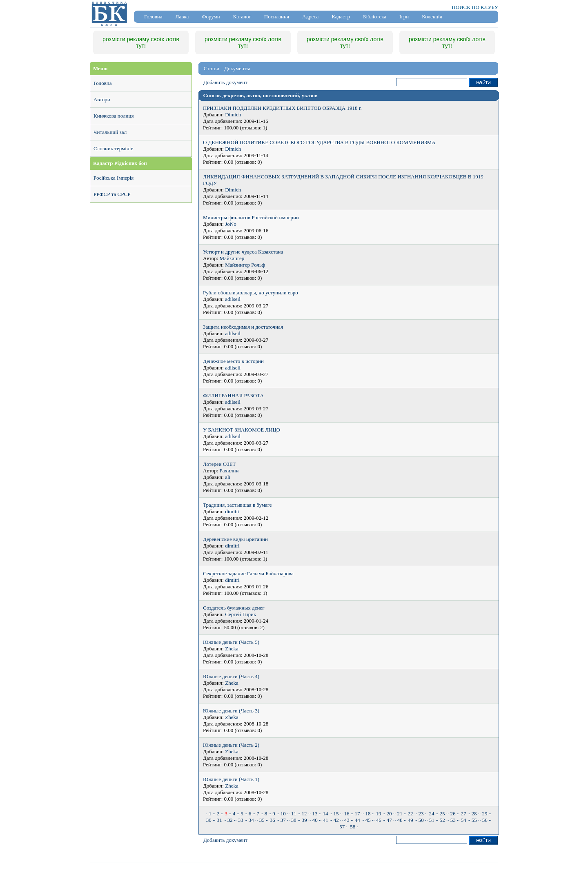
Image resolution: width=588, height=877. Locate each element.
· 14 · (325, 814)
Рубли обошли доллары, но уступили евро (251, 293)
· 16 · (347, 814)
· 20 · (389, 814)
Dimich (233, 115)
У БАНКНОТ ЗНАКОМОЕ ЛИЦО (242, 430)
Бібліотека (375, 17)
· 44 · (357, 820)
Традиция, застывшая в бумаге (237, 505)
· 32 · (230, 820)
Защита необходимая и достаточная (243, 327)
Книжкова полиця (114, 116)
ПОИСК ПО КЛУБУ (475, 7)
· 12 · (304, 814)
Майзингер (232, 258)
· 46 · (379, 820)
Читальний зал (110, 132)
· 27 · (463, 814)
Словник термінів (114, 148)
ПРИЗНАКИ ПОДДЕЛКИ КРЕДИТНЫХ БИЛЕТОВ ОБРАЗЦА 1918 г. (282, 108)
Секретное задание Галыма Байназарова (248, 573)
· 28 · (474, 814)
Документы (237, 68)
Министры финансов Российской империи (251, 217)
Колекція (432, 17)
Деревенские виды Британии (235, 539)
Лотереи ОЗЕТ (219, 464)
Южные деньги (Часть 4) (231, 676)
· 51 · (432, 820)
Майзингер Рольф (245, 265)
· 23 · (421, 814)
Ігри (404, 17)
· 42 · (336, 820)
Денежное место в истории (233, 361)
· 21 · (400, 814)
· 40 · (315, 820)
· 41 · (325, 820)
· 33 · (241, 820)
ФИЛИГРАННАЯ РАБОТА (233, 395)
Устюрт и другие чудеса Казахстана (243, 252)
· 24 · (432, 814)
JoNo (231, 224)
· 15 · (336, 814)
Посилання (277, 17)
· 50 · (421, 820)
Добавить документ (225, 82)
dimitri (232, 511)
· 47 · (389, 820)
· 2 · (218, 814)
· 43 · (347, 820)
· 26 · (453, 814)
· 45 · (368, 820)
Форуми (211, 17)
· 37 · (283, 820)
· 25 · (442, 814)
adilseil (233, 299)
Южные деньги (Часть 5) (231, 642)
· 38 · (294, 820)
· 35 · (262, 820)
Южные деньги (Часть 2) (231, 745)
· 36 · (272, 820)
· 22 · (410, 814)
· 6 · (250, 814)
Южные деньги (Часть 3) (231, 711)
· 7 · (258, 814)
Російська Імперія (114, 178)
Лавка (182, 17)
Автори (102, 99)
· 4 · (234, 814)
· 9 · (274, 814)
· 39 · (304, 820)
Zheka (232, 649)
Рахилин (229, 471)
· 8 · (266, 814)
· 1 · (210, 814)
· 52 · (442, 820)
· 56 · (485, 820)
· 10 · (283, 814)
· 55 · (474, 820)
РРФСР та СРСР (112, 194)
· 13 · (315, 814)
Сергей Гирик (241, 614)
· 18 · (368, 814)
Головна (153, 17)
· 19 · (379, 814)
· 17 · (357, 814)
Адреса (310, 17)
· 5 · (242, 814)
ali (228, 477)
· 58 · (353, 827)
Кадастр (341, 17)
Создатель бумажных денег (234, 608)
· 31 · (219, 820)
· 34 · (251, 820)
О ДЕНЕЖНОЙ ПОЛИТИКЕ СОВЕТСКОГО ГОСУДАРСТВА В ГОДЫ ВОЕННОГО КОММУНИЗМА (319, 142)
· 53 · (453, 820)
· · (226, 814)
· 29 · (485, 814)
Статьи (212, 68)
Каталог (242, 17)
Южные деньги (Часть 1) (231, 779)
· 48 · (400, 820)
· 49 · (410, 820)
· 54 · (463, 820)
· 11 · (294, 814)
